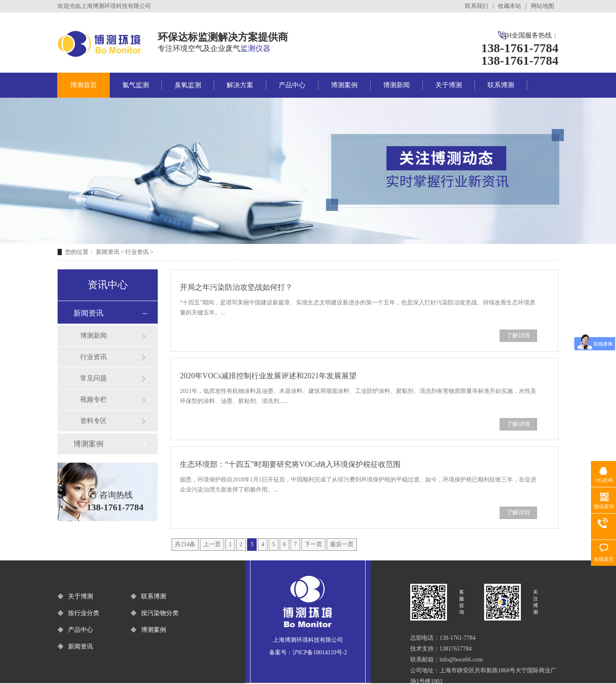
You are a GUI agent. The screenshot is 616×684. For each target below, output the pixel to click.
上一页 (212, 544)
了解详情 (518, 336)
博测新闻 (396, 85)
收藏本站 (510, 6)
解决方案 (240, 85)
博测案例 (344, 85)
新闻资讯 (108, 252)
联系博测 (501, 85)
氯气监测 (136, 85)
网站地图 (543, 6)
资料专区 (93, 421)
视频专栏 (93, 399)
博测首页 (83, 85)
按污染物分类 (160, 613)
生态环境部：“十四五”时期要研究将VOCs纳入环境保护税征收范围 (290, 464)
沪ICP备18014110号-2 (320, 652)
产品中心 (292, 85)
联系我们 (477, 6)
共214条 (185, 544)
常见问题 (93, 378)
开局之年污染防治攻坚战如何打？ (236, 287)
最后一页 (342, 544)
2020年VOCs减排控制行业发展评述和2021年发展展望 (268, 376)
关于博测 (449, 85)
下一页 (313, 544)
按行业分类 (84, 613)
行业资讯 (137, 252)
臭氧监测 (188, 85)
